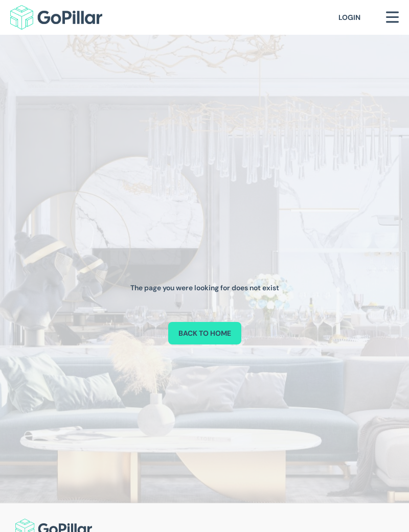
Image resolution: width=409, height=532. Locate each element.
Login (349, 17)
